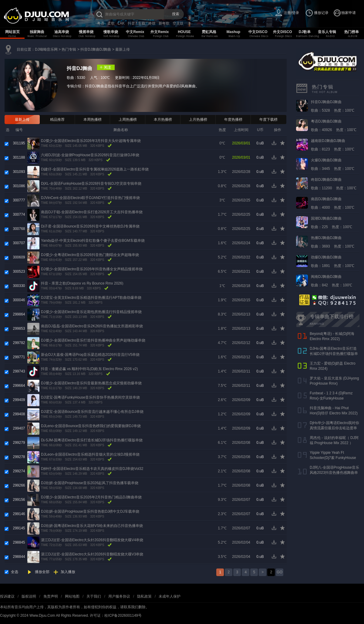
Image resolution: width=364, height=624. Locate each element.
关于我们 (94, 596)
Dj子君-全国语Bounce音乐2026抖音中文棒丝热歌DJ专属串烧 (90, 226)
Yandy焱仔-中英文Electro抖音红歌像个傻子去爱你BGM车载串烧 (93, 241)
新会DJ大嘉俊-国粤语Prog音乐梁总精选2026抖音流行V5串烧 (90, 355)
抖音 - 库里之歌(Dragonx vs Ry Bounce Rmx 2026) (82, 283)
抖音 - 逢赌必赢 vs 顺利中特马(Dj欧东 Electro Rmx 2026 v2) (89, 369)
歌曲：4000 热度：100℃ (333, 203)
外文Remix (160, 32)
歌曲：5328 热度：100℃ (333, 106)
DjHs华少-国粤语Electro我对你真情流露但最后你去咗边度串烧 (334, 428)
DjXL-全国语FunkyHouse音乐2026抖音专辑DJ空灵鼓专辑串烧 (91, 184)
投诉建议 (7, 596)
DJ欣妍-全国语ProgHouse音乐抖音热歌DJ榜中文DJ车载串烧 (90, 511)
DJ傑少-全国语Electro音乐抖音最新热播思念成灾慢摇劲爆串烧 (91, 383)
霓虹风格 (209, 32)
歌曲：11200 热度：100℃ (334, 184)
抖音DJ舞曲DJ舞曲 (96, 49)
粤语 (101, 23)
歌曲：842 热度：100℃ (332, 281)
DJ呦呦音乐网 (46, 49)
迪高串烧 (62, 32)
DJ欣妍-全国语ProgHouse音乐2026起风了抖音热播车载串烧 (90, 483)
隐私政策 (144, 596)
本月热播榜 (163, 120)
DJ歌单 (305, 32)
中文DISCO (258, 32)
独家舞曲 (37, 32)
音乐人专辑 (327, 32)
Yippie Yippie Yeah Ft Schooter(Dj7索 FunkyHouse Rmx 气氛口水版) (333, 458)
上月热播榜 (198, 120)
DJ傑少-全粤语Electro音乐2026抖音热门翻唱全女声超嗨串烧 (90, 255)
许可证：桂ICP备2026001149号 (116, 616)
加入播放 (68, 572)
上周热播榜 (128, 120)
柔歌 (111, 23)
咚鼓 (152, 23)
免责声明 (51, 596)
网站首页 (12, 32)
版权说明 (29, 596)
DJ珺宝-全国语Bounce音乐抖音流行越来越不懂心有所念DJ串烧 (92, 412)
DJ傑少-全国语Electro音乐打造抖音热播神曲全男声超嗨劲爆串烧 (93, 340)
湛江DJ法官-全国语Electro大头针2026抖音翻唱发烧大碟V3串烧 (92, 554)
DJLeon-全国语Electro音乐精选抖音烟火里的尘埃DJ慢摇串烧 (90, 454)
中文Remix (135, 32)
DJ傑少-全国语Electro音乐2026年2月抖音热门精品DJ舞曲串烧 (91, 497)
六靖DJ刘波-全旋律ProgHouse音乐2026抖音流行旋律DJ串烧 (90, 155)
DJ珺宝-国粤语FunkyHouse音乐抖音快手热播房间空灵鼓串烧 (90, 397)
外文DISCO (282, 32)
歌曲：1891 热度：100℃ (333, 261)
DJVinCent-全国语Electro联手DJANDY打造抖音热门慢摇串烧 (91, 198)
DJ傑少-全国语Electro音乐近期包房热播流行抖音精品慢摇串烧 (91, 312)
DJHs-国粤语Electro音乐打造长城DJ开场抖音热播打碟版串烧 (334, 354)
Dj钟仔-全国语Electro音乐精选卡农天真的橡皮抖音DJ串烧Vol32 (92, 469)
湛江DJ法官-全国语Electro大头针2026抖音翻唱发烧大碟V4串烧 (92, 540)
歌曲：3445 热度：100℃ (333, 164)
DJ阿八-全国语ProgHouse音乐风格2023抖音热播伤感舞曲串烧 (334, 473)
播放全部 (42, 572)
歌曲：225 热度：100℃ (332, 223)
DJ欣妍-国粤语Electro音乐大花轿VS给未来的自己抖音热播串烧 (92, 526)
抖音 (131, 23)
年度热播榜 (233, 120)
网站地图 (72, 596)
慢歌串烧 (111, 32)
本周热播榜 (93, 120)
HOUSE (184, 32)
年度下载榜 (268, 120)
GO (280, 572)
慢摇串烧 (86, 32)
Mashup (233, 32)
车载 (142, 23)
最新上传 (123, 49)
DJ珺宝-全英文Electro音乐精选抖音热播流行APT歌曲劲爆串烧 (91, 298)
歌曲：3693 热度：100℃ (333, 242)
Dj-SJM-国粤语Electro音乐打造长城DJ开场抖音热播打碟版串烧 (92, 440)
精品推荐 (57, 120)
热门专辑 (69, 49)
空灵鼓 (178, 23)
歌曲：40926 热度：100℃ (334, 126)
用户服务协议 (119, 596)
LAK (121, 23)
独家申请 (349, 13)
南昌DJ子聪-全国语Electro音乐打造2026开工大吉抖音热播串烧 (92, 212)
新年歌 (164, 23)
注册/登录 (291, 13)
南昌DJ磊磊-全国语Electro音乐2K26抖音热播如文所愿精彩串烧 (92, 326)
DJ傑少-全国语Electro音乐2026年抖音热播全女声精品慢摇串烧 (92, 269)
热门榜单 (352, 32)
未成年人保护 (170, 596)
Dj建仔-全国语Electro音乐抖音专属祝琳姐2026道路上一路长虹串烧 (95, 169)
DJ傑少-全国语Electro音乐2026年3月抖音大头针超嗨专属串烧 (91, 141)
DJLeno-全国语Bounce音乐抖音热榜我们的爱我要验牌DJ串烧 (91, 426)
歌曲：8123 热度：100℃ (333, 145)
